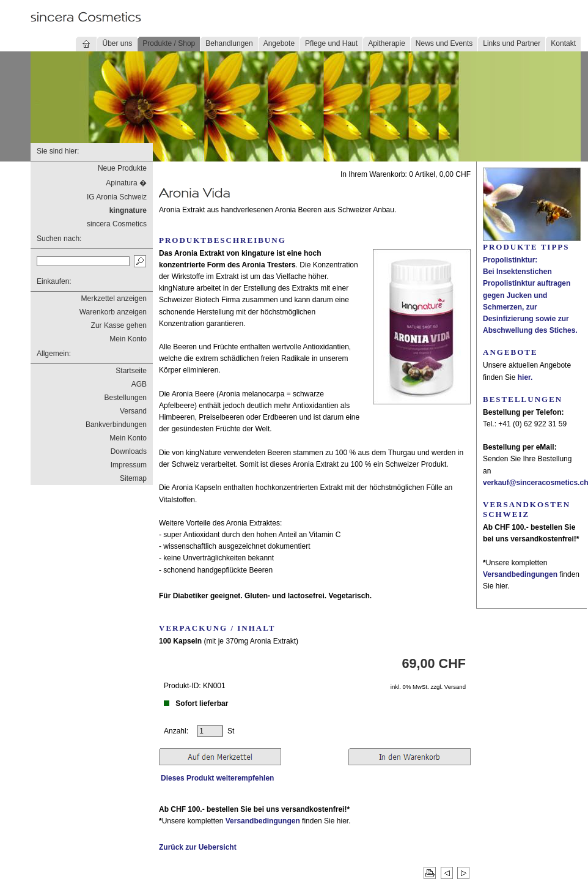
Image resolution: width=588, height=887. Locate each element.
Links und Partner (512, 43)
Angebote (279, 43)
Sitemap (133, 478)
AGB (139, 384)
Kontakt (563, 43)
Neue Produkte (122, 168)
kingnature (128, 210)
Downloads (129, 451)
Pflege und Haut (331, 43)
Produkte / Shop (169, 43)
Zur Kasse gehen (119, 325)
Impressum (129, 465)
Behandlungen (229, 43)
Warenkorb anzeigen (113, 312)
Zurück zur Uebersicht (198, 847)
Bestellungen (126, 398)
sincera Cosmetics (117, 224)
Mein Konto (128, 339)
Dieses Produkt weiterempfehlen (217, 778)
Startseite (131, 371)
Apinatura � (126, 183)
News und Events (444, 43)
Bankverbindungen (116, 425)
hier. (525, 377)
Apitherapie (387, 43)
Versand (133, 411)
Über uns (117, 43)
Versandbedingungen (263, 821)
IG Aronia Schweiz (117, 197)
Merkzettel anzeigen (114, 299)
